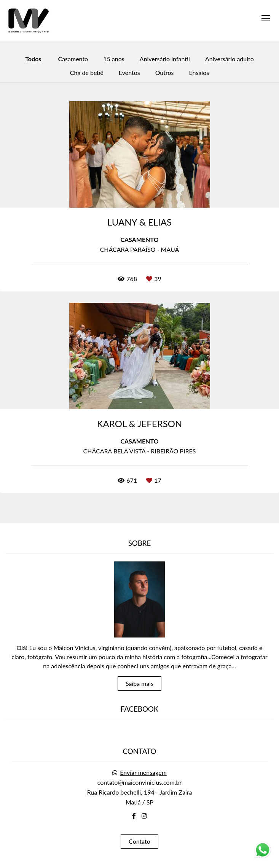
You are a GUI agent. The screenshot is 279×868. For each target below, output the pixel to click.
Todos (33, 59)
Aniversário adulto (230, 59)
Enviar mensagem (143, 765)
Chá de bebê (87, 73)
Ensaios (199, 73)
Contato (139, 833)
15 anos (114, 59)
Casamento (73, 59)
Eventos (129, 73)
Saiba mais (139, 675)
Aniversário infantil (165, 59)
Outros (165, 73)
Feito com (139, 862)
